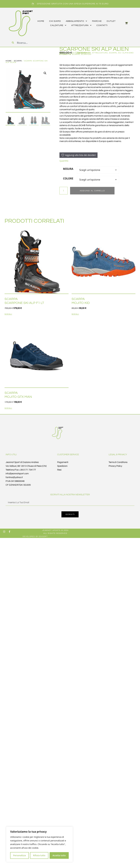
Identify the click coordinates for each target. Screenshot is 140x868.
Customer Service (68, 455)
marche (97, 21)
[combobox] (35, 43)
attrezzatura (81, 25)
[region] (39, 844)
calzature (58, 25)
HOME (41, 21)
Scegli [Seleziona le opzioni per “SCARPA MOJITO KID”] (75, 314)
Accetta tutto (59, 855)
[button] (45, 73)
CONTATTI (102, 25)
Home (9, 61)
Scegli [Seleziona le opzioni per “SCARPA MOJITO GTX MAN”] (8, 408)
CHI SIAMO (55, 21)
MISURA (68, 169)
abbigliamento (77, 21)
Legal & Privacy (118, 455)
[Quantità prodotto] (64, 191)
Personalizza (20, 855)
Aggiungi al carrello (92, 191)
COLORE (68, 178)
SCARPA (18, 61)
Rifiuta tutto (39, 855)
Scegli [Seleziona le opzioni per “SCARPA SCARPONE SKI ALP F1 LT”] (8, 314)
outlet (111, 21)
